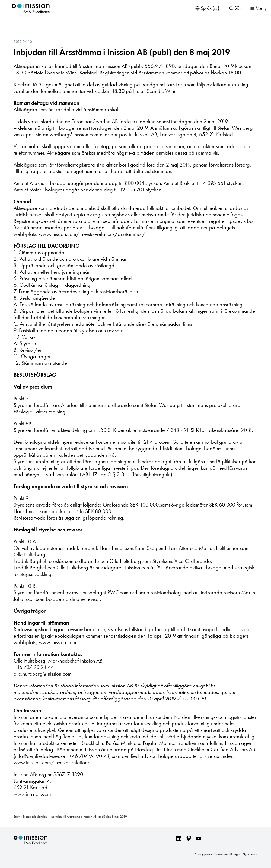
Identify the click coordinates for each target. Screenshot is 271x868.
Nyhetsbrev (250, 854)
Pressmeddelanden (35, 817)
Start (17, 817)
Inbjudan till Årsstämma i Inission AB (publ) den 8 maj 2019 (122, 52)
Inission (31, 9)
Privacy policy (203, 854)
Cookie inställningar (227, 854)
